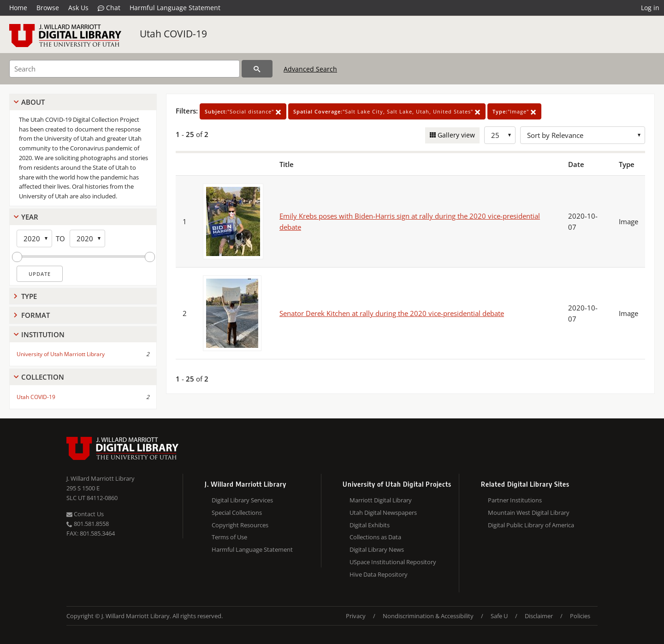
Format (36, 315)
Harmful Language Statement (175, 8)
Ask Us (78, 8)
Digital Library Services (242, 500)
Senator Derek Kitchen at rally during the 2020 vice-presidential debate (392, 313)
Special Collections (237, 513)
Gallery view (455, 135)
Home (18, 8)
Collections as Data (375, 537)
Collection (43, 377)
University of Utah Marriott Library (61, 354)
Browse (48, 8)
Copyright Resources (240, 525)
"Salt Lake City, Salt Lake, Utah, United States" (387, 111)
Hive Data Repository (379, 574)
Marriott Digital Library (381, 500)
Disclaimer (539, 616)
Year (30, 217)
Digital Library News (377, 549)
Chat (109, 8)
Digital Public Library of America (531, 525)
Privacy (356, 616)
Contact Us (85, 514)
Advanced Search (310, 69)
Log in (650, 8)
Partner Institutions (515, 500)
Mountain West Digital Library (529, 513)
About (33, 102)
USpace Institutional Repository (393, 562)
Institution (43, 334)
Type (29, 296)
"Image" (514, 111)
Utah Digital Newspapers (383, 513)
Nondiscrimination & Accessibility (428, 616)
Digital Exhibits (370, 525)
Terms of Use (229, 537)
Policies (580, 616)
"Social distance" (243, 111)
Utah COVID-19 (173, 34)
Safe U (499, 616)
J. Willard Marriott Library (101, 478)
